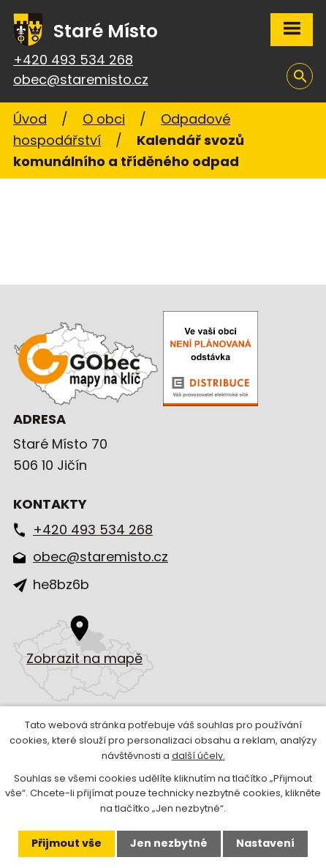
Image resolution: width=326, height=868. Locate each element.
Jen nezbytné (169, 843)
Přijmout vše (67, 843)
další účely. (198, 756)
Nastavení (265, 843)
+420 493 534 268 (73, 60)
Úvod (30, 119)
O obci (104, 119)
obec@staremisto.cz (81, 79)
